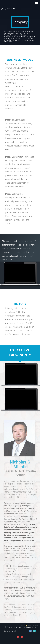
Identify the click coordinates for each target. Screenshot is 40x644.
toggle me (37, 3)
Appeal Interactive (33, 625)
